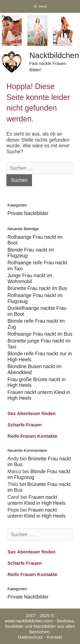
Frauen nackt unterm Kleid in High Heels (36, 500)
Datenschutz (30, 637)
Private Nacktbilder (28, 213)
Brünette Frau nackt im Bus (37, 288)
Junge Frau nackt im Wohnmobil (30, 278)
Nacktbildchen (54, 55)
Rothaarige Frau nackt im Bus (40, 334)
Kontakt (55, 637)
